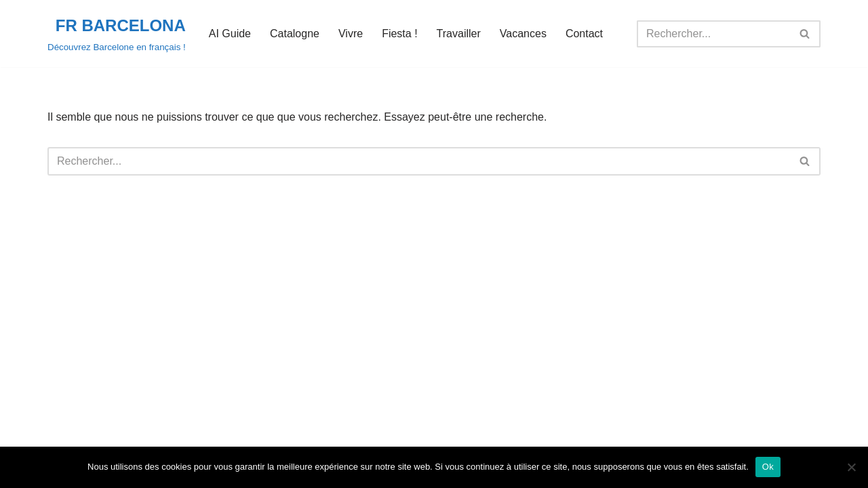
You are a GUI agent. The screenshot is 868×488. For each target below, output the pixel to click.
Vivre (351, 34)
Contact (584, 34)
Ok (768, 467)
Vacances (523, 34)
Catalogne (295, 34)
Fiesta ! (399, 34)
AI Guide (230, 34)
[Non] (851, 467)
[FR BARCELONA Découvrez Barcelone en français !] (117, 34)
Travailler (459, 34)
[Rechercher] (713, 34)
